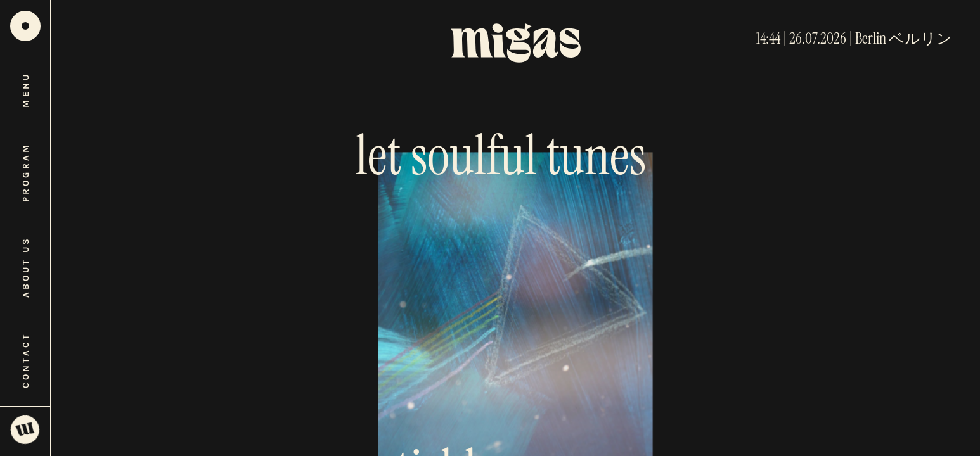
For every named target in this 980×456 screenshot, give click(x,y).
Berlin (871, 39)
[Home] (25, 26)
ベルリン (920, 39)
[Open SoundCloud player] (25, 431)
